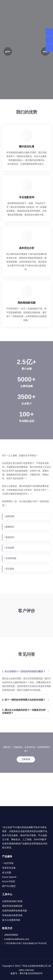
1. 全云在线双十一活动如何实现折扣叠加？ (25, 671)
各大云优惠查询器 (11, 920)
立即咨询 (26, 759)
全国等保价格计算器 (12, 901)
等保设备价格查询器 (12, 915)
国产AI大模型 (9, 886)
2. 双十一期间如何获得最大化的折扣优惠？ (25, 700)
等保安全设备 (9, 868)
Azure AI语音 (9, 881)
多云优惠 (7, 873)
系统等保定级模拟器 (12, 906)
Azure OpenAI (9, 877)
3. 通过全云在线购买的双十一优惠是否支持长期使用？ (25, 711)
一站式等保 (8, 863)
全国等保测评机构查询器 (15, 911)
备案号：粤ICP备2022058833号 (27, 973)
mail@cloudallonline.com (17, 939)
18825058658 (11, 935)
